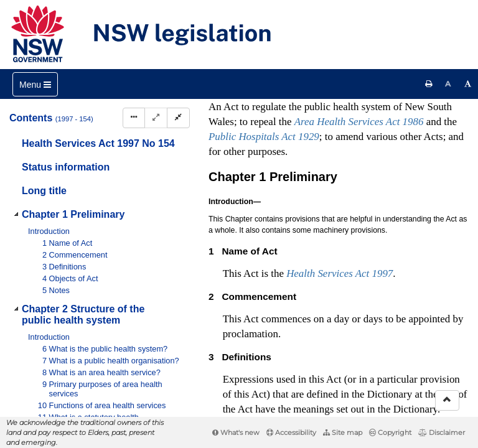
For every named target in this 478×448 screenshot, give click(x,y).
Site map (343, 432)
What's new (236, 432)
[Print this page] (429, 84)
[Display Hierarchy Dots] (134, 118)
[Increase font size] (468, 84)
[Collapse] (178, 118)
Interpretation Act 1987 (267, 315)
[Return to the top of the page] (447, 400)
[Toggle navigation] (35, 84)
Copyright (390, 432)
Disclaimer (442, 432)
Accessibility (291, 432)
